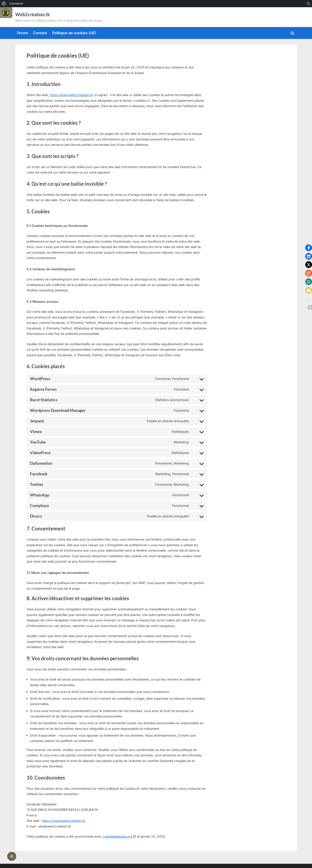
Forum (23, 33)
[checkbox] (12, 856)
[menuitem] (4, 4)
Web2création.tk (33, 14)
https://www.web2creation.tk (72, 95)
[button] (309, 248)
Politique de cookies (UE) (74, 33)
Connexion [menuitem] (16, 3)
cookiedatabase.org (117, 836)
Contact (40, 33)
